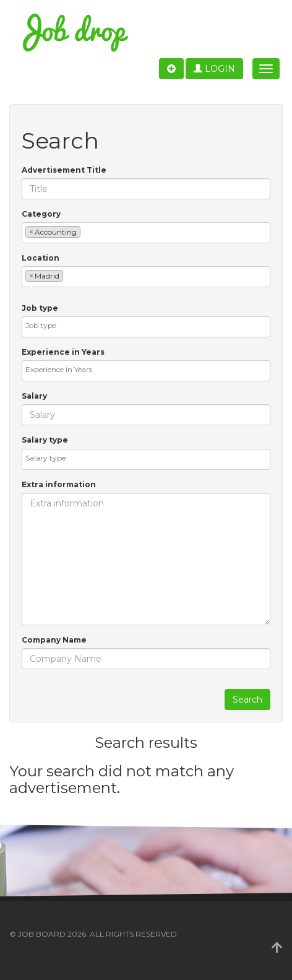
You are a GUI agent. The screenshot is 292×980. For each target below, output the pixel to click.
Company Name (54, 640)
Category (41, 214)
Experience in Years (63, 352)
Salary (34, 396)
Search (247, 700)
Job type (40, 308)
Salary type (45, 440)
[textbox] (86, 231)
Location (41, 258)
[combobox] (146, 233)
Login (214, 69)
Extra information (59, 484)
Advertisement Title (64, 170)
